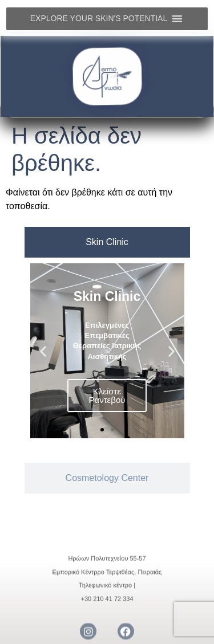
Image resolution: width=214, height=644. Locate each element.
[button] (43, 351)
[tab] (107, 242)
